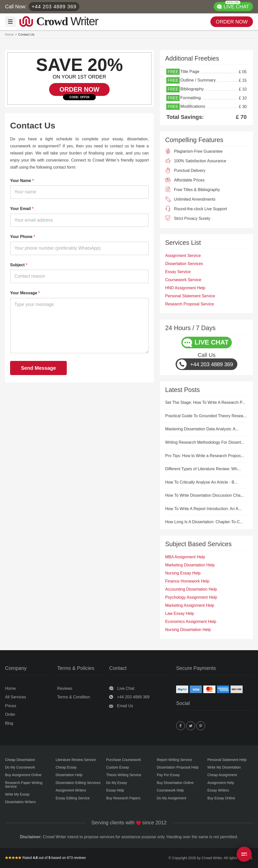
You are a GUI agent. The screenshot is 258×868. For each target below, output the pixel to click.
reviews (80, 858)
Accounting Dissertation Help (191, 589)
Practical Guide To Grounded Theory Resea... (206, 416)
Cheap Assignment (222, 775)
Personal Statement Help (227, 760)
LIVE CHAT (236, 6)
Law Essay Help (180, 613)
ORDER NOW (232, 22)
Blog (9, 723)
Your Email (22, 209)
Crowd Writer (212, 858)
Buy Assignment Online (23, 775)
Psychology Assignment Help (191, 597)
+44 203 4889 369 (54, 7)
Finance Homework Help (187, 581)
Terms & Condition (74, 697)
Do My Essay (116, 783)
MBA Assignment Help (185, 557)
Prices (11, 706)
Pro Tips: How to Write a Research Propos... (205, 456)
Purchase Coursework (123, 760)
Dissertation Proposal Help (178, 767)
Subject (19, 265)
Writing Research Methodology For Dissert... (205, 442)
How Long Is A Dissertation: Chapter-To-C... (204, 522)
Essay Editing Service (73, 798)
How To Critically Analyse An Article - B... (201, 482)
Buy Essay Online (221, 798)
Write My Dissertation (224, 767)
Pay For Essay (168, 775)
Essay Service (178, 272)
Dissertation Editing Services (78, 783)
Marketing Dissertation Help (190, 565)
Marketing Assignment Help (190, 605)
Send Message (38, 368)
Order (10, 714)
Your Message (25, 293)
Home (9, 35)
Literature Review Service (76, 760)
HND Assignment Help (185, 288)
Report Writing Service (174, 760)
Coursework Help (170, 790)
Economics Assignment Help (191, 622)
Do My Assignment (171, 798)
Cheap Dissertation (20, 760)
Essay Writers (218, 790)
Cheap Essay (66, 767)
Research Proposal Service (189, 304)
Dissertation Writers (20, 802)
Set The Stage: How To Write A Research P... (205, 402)
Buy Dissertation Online (175, 783)
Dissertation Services (184, 264)
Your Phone (23, 237)
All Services (16, 697)
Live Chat (126, 688)
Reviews (65, 688)
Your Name (22, 181)
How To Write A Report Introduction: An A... (203, 509)
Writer (67, 21)
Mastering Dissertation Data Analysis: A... (202, 429)
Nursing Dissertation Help (188, 630)
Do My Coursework (20, 767)
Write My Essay (17, 794)
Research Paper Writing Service (24, 785)
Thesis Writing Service (124, 775)
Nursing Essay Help (183, 573)
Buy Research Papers (123, 798)
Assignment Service (183, 256)
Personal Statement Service (190, 296)
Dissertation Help (69, 775)
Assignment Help (221, 783)
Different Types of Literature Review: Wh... (203, 469)
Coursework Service (183, 280)
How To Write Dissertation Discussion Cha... (204, 495)
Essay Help (115, 790)
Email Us (125, 706)
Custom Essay (117, 767)
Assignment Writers (71, 790)
